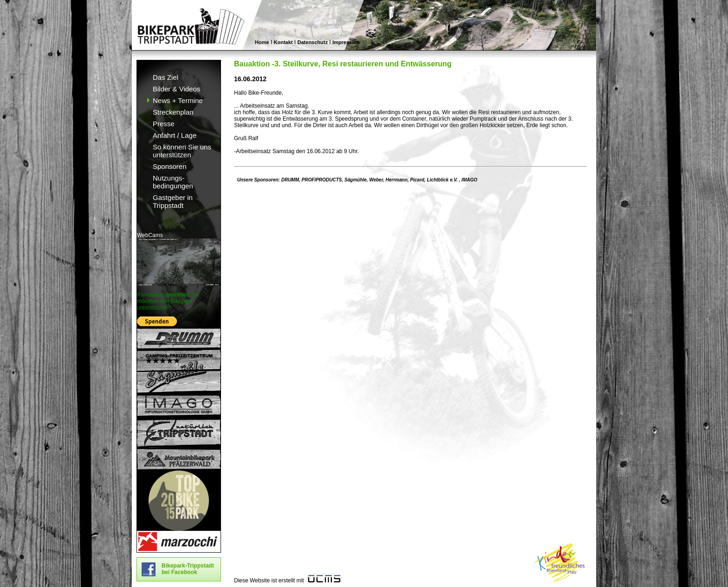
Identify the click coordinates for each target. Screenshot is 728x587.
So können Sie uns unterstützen (182, 151)
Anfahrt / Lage (175, 135)
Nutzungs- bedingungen (173, 182)
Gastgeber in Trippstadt (173, 201)
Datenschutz (313, 42)
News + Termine (178, 100)
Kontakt (283, 42)
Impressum (346, 42)
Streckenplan (173, 112)
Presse (164, 124)
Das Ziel (166, 77)
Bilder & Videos (176, 89)
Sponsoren (170, 166)
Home (262, 42)
